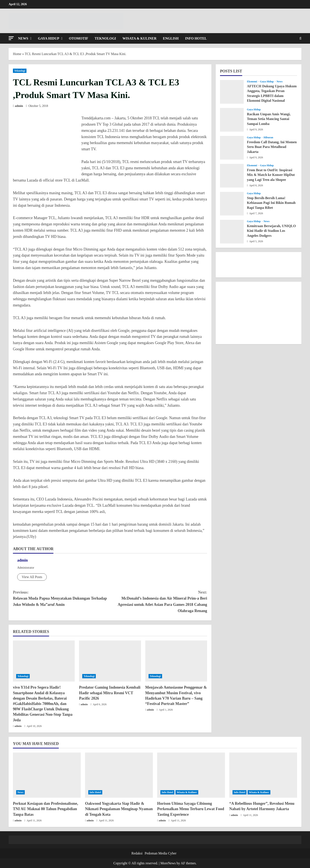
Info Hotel (196, 38)
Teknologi (105, 38)
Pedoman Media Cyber (161, 853)
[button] (11, 38)
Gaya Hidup (49, 38)
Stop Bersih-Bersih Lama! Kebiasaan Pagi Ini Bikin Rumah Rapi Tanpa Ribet (271, 203)
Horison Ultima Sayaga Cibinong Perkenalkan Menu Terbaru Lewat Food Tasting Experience (191, 809)
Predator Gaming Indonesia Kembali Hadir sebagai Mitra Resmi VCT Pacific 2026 (110, 693)
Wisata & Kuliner (139, 38)
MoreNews (168, 863)
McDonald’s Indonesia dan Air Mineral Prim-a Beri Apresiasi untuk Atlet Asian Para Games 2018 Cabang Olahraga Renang (159, 601)
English (171, 38)
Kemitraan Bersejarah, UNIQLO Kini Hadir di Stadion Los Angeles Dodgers (271, 231)
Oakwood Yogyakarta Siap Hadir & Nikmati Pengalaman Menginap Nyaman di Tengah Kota (119, 809)
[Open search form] (300, 38)
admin (19, 106)
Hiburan (268, 137)
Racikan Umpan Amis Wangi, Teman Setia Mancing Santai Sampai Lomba (269, 119)
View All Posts (32, 577)
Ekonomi (252, 82)
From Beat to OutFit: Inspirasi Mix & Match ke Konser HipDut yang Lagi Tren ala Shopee (271, 175)
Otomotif (79, 38)
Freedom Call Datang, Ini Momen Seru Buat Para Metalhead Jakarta (272, 147)
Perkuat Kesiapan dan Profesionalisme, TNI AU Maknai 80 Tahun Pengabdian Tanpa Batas (46, 809)
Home (17, 54)
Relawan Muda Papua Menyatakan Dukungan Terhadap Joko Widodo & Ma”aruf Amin (61, 598)
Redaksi (137, 853)
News (23, 38)
